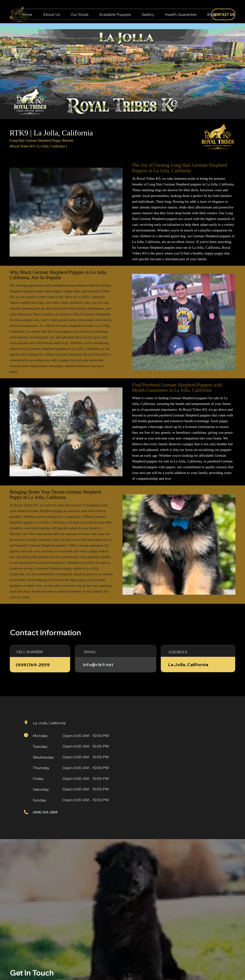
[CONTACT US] (223, 14)
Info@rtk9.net (98, 665)
